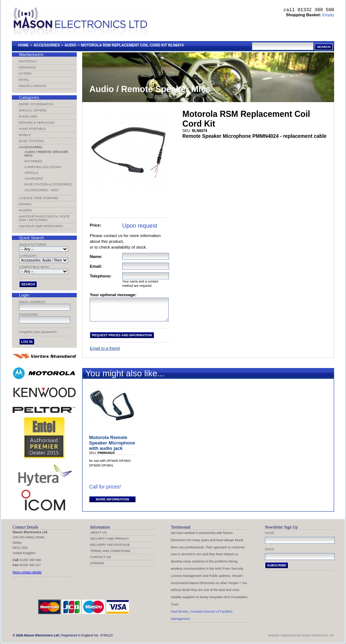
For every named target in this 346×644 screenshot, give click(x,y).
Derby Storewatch (36, 104)
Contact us (101, 557)
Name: (96, 257)
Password (28, 315)
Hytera (25, 74)
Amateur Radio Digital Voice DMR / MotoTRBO (44, 218)
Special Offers (33, 110)
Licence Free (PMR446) (38, 198)
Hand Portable (32, 129)
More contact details (27, 572)
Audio (70, 45)
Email (270, 549)
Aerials (31, 173)
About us (98, 533)
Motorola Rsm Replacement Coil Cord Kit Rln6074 (132, 45)
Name (270, 533)
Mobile (25, 135)
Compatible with (34, 267)
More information (112, 504)
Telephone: (101, 276)
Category (28, 256)
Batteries (33, 161)
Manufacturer (33, 245)
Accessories (47, 45)
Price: (96, 225)
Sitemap (97, 563)
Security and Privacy (110, 539)
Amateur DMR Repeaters (41, 226)
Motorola (28, 61)
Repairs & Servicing (37, 123)
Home (23, 45)
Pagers (25, 210)
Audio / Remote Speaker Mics (46, 154)
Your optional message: (113, 295)
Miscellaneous (33, 86)
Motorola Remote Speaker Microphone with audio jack (112, 447)
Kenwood (27, 67)
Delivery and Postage (110, 545)
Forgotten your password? (38, 332)
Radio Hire (28, 117)
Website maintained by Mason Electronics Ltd (301, 635)
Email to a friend (105, 352)
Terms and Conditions (110, 551)
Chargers (34, 179)
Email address (32, 302)
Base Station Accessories (48, 184)
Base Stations (31, 141)
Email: (96, 266)
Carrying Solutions (43, 167)
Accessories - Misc (42, 190)
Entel (24, 80)
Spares (25, 204)
